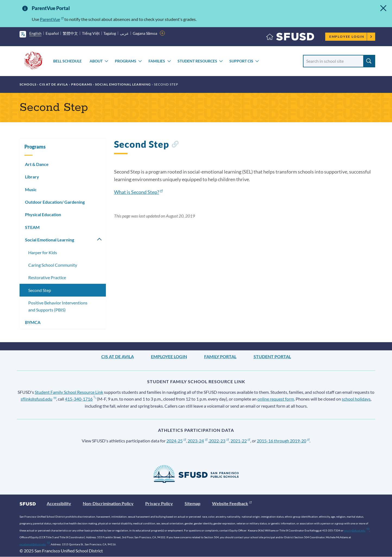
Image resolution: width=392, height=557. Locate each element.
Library (32, 177)
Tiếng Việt (91, 33)
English (35, 33)
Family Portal (220, 356)
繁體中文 (70, 33)
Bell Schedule (67, 61)
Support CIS (241, 61)
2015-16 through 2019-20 (283, 441)
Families (157, 61)
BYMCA (33, 322)
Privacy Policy (159, 503)
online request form (276, 399)
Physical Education (43, 214)
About (96, 61)
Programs (126, 61)
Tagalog (110, 33)
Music (31, 189)
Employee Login (351, 37)
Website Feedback (232, 503)
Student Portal (272, 356)
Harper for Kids (43, 252)
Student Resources (197, 61)
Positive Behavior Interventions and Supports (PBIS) (58, 306)
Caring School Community (53, 265)
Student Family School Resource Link (69, 392)
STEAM (32, 227)
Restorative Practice (47, 277)
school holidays (356, 399)
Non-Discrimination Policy (108, 503)
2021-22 (240, 441)
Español (52, 33)
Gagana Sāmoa (145, 33)
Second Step (40, 290)
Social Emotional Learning (123, 84)
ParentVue (52, 19)
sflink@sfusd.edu (38, 399)
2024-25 (176, 441)
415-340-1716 (80, 399)
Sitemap (192, 503)
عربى (124, 33)
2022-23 (219, 441)
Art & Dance (37, 164)
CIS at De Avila (54, 84)
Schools (28, 84)
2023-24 (197, 441)
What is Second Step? (138, 192)
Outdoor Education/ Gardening (55, 202)
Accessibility (59, 503)
